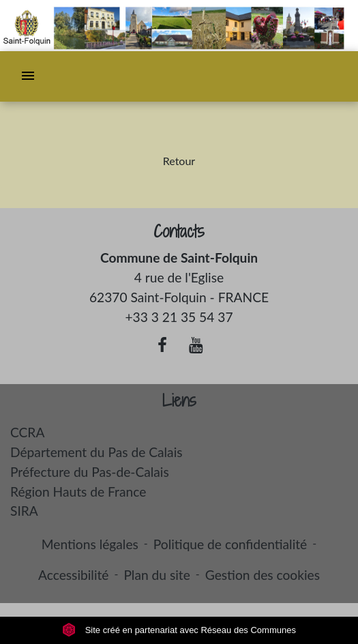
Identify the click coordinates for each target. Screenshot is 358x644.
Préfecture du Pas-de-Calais (90, 472)
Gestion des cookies (263, 575)
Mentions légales (90, 544)
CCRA (27, 432)
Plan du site (156, 575)
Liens (179, 401)
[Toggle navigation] (28, 76)
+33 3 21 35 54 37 (179, 317)
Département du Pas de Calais (96, 452)
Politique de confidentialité (230, 544)
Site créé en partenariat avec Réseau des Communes (179, 630)
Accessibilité (74, 575)
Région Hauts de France (78, 492)
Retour (179, 161)
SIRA (24, 511)
